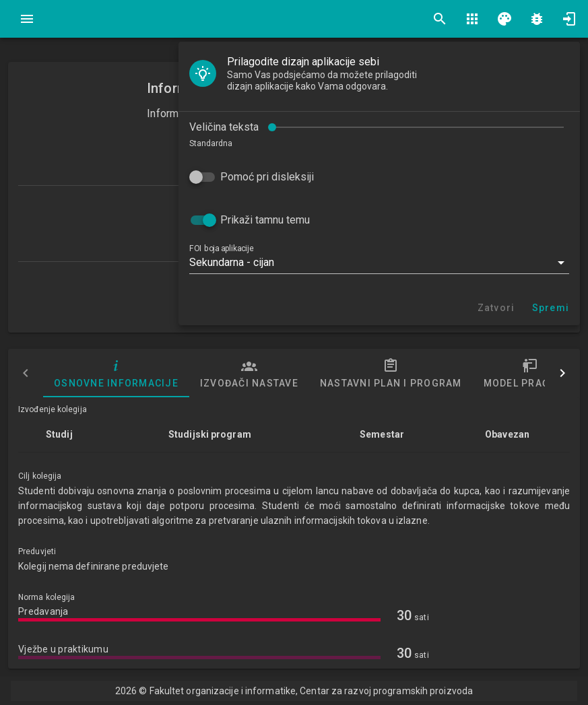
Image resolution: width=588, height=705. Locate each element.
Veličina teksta (224, 127)
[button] (379, 263)
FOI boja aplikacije (221, 248)
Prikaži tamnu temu (265, 220)
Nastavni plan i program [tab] (391, 373)
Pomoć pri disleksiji (267, 177)
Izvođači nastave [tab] (249, 373)
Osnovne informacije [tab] (116, 373)
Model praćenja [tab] (530, 373)
